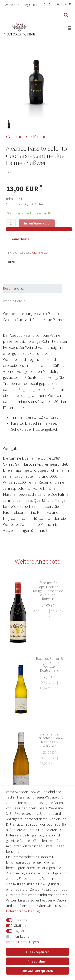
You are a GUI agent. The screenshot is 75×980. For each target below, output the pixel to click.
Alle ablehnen (37, 961)
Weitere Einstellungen (22, 942)
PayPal (19, 931)
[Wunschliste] (47, 5)
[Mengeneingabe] (11, 223)
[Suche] (65, 15)
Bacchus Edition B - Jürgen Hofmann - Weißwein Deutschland (50, 664)
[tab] (36, 288)
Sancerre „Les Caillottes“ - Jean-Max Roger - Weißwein (50, 740)
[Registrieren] (31, 5)
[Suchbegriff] (31, 15)
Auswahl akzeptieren (38, 971)
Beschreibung (13, 288)
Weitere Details (14, 301)
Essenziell (22, 920)
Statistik (20, 925)
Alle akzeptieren (37, 952)
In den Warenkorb (37, 223)
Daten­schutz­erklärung (23, 911)
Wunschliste (20, 239)
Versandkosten (40, 253)
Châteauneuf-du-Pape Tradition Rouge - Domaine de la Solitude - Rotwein (48, 591)
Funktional (22, 936)
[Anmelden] (12, 5)
